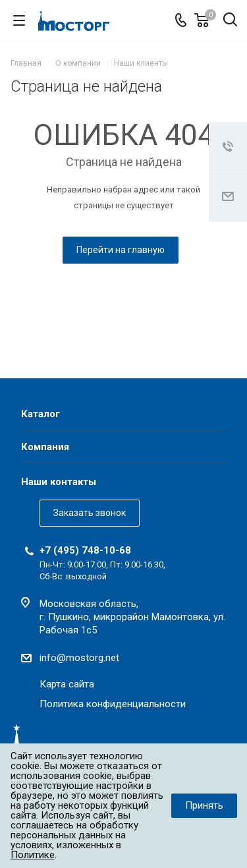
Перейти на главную (121, 250)
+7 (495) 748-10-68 (85, 550)
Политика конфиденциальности (113, 704)
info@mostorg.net (79, 658)
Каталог (41, 414)
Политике (33, 855)
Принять (204, 805)
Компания (45, 447)
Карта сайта (67, 684)
